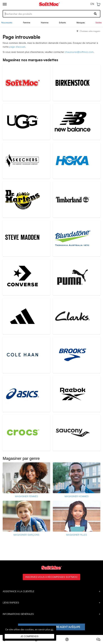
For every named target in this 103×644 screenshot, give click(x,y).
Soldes (99, 23)
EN (92, 4)
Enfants (62, 23)
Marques (81, 23)
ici (52, 629)
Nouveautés (7, 23)
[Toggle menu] (5, 4)
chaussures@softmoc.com (79, 52)
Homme (45, 23)
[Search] (51, 14)
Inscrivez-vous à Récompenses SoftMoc (51, 577)
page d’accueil (17, 47)
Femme (27, 23)
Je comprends (30, 636)
